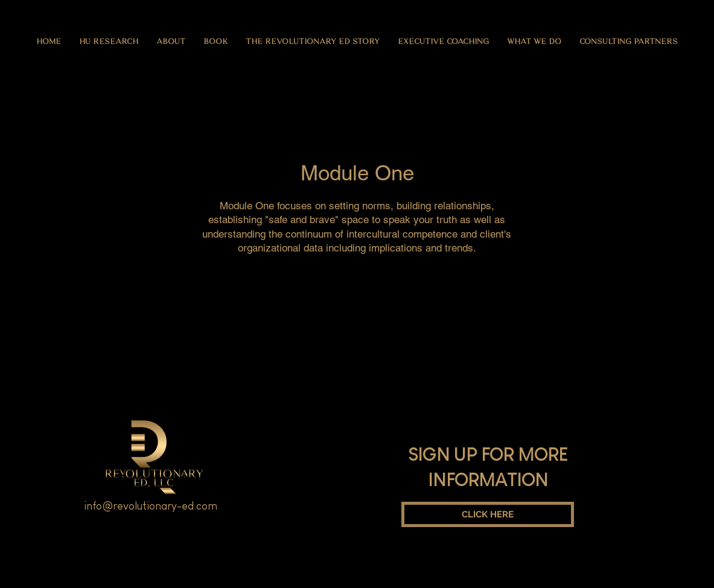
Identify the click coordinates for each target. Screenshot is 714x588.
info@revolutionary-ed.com (151, 506)
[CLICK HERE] (488, 514)
